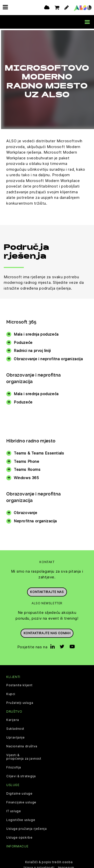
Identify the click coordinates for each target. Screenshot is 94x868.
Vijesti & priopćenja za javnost (24, 755)
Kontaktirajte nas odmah (47, 632)
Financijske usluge (21, 801)
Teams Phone (27, 460)
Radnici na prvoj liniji (32, 349)
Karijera (13, 718)
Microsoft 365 (21, 320)
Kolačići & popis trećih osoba (49, 860)
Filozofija (14, 766)
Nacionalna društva (22, 745)
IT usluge (14, 809)
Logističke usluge (21, 818)
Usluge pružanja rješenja (26, 827)
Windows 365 (26, 476)
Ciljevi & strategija (21, 775)
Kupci (11, 693)
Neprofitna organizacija (35, 519)
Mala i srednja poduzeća (36, 333)
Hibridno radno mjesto (31, 439)
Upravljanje (16, 736)
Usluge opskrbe (19, 836)
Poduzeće (23, 341)
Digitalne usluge (19, 792)
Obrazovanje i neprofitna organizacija (48, 357)
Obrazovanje (26, 511)
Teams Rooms (27, 468)
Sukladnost (15, 727)
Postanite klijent (19, 684)
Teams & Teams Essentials (39, 452)
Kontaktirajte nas (47, 590)
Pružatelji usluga (20, 701)
